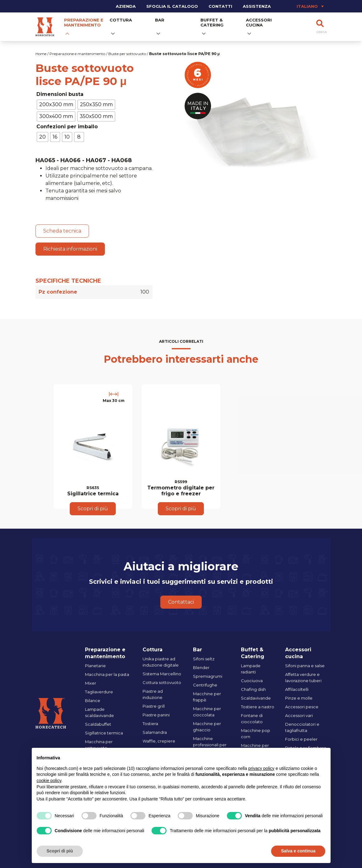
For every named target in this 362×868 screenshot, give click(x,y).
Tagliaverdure (99, 692)
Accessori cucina (259, 22)
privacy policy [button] (261, 768)
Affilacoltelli (297, 689)
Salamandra (155, 732)
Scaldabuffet (98, 724)
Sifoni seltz (204, 659)
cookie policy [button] (49, 781)
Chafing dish (253, 689)
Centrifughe (205, 685)
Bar (160, 20)
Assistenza (257, 6)
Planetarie (95, 666)
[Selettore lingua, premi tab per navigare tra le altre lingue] (301, 6)
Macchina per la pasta (107, 674)
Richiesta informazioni (70, 249)
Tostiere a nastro (258, 707)
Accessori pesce (302, 707)
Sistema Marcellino (162, 674)
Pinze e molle (299, 698)
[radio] (56, 105)
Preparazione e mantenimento (84, 22)
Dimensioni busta (60, 94)
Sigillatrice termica (104, 733)
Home (41, 54)
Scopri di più (93, 509)
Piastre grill (154, 706)
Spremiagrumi (208, 676)
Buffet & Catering (212, 22)
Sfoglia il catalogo (172, 6)
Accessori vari (299, 715)
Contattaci (181, 602)
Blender (201, 668)
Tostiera (150, 724)
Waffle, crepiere (159, 741)
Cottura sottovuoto (162, 682)
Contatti (220, 6)
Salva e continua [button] (298, 851)
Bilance (93, 701)
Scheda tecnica (62, 231)
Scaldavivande (256, 698)
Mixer (91, 683)
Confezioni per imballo (67, 127)
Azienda (126, 6)
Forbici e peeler (301, 739)
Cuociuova (252, 681)
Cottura (121, 20)
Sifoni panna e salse (305, 666)
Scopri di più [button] (60, 851)
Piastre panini (156, 715)
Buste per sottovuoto (127, 54)
